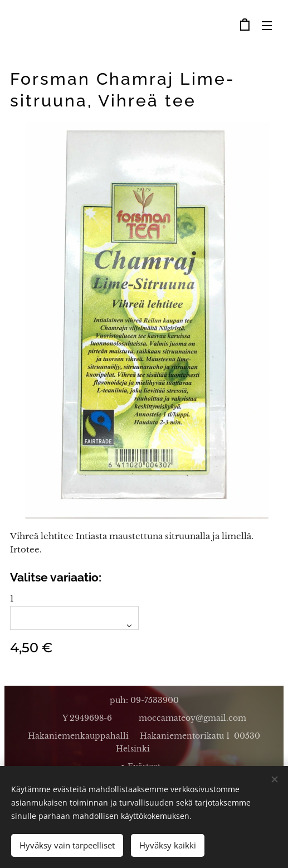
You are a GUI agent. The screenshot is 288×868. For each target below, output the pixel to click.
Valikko (267, 26)
